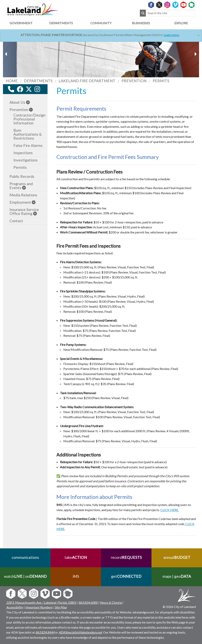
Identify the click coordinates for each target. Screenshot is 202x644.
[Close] (199, 35)
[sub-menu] (28, 102)
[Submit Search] (143, 13)
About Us (17, 102)
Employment (20, 202)
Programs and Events (21, 186)
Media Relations (23, 195)
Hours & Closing (111, 602)
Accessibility (15, 607)
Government (21, 23)
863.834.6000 (88, 602)
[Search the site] (170, 13)
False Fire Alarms (28, 145)
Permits (20, 167)
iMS (76, 576)
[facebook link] (20, 89)
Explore (181, 23)
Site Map (61, 607)
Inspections (23, 153)
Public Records (22, 176)
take (76, 557)
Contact (16, 221)
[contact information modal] (11, 89)
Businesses (141, 23)
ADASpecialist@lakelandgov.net (80, 632)
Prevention (19, 110)
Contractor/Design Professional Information (29, 119)
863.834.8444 (45, 632)
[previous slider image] (195, 54)
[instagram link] (37, 89)
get (126, 576)
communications (25, 557)
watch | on (25, 576)
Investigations (26, 160)
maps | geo (177, 576)
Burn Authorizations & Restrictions (28, 134)
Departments (61, 23)
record (126, 557)
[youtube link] (43, 90)
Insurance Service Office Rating (24, 211)
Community (101, 23)
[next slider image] (7, 54)
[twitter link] (29, 89)
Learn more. (172, 35)
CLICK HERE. (170, 510)
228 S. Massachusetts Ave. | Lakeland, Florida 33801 (41, 602)
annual (177, 557)
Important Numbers (39, 607)
